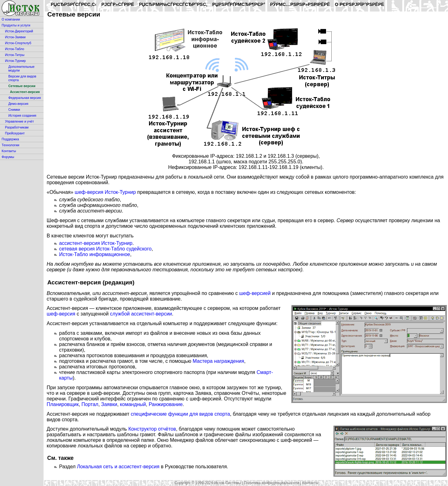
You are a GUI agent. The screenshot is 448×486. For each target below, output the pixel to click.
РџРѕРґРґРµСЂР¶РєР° (239, 4)
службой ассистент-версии (141, 314)
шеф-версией (255, 293)
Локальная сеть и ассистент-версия (118, 467)
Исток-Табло (15, 49)
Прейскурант (15, 133)
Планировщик (63, 404)
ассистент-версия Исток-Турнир (96, 243)
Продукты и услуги (16, 25)
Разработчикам (17, 127)
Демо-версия (18, 104)
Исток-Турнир (15, 61)
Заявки (109, 404)
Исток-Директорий (19, 31)
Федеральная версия (25, 98)
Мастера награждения (218, 361)
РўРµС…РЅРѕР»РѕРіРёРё (300, 4)
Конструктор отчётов (152, 429)
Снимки (14, 110)
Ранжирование (166, 404)
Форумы (8, 157)
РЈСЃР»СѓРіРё (118, 4)
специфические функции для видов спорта (180, 414)
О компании (11, 19)
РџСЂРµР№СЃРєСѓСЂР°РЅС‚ (173, 4)
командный (133, 404)
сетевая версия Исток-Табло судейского (105, 249)
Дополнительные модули (21, 68)
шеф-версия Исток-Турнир (105, 192)
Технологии (10, 145)
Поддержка (10, 139)
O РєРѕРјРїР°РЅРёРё (359, 4)
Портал (90, 404)
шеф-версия (61, 314)
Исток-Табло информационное (95, 254)
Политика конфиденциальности (271, 483)
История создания (22, 115)
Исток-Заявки (15, 37)
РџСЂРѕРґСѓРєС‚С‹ (74, 4)
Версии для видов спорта (22, 78)
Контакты (9, 151)
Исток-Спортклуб (18, 43)
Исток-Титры (15, 55)
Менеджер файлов (192, 440)
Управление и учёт (19, 121)
